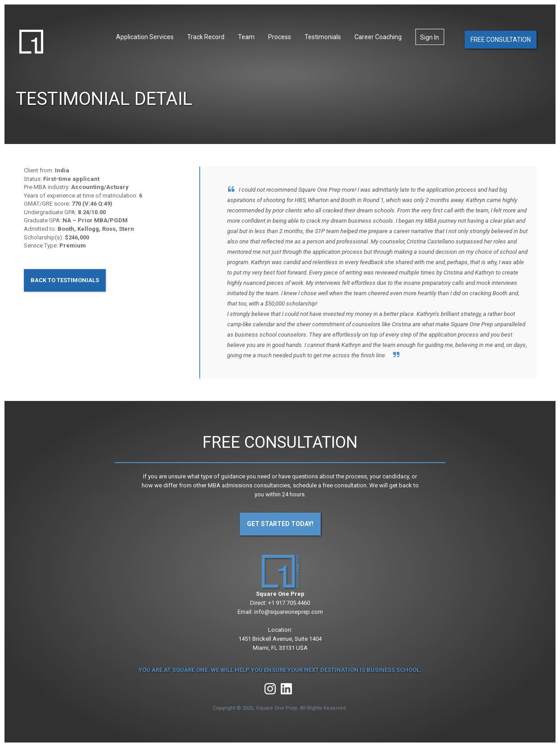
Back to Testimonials (65, 280)
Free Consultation (501, 40)
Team (246, 37)
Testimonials (323, 37)
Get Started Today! (280, 524)
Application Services (145, 37)
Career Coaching (378, 37)
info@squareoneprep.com (289, 612)
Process (280, 37)
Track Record (206, 37)
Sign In (430, 37)
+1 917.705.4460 (289, 603)
